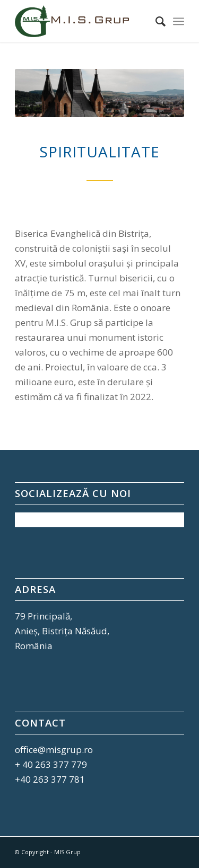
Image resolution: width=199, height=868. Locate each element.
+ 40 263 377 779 (51, 764)
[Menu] (179, 21)
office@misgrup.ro (54, 750)
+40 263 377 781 (50, 779)
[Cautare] (155, 21)
